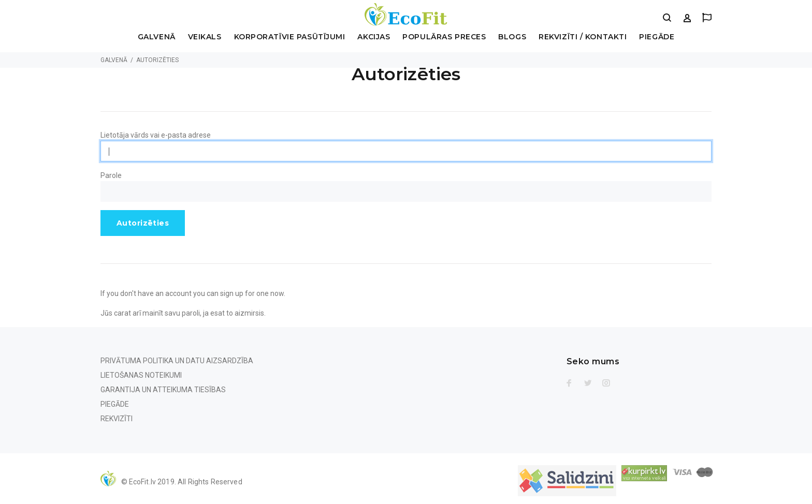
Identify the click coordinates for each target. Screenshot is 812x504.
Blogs (512, 37)
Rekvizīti (117, 419)
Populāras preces (444, 37)
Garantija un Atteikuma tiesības (163, 390)
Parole (111, 175)
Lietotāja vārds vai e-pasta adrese (156, 135)
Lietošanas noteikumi (141, 375)
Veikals (205, 37)
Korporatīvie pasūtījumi (290, 37)
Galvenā (157, 37)
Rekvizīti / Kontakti (583, 37)
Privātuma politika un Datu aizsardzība (177, 361)
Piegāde (657, 37)
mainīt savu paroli (171, 313)
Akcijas (374, 37)
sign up (232, 293)
